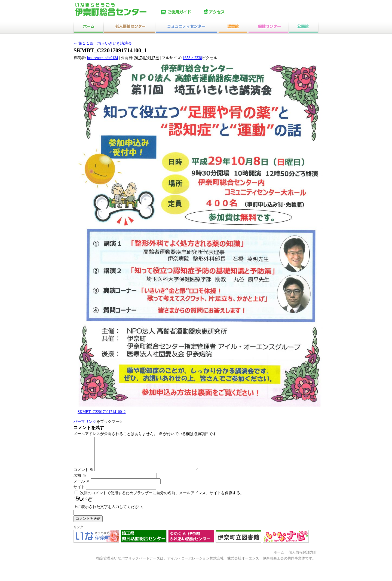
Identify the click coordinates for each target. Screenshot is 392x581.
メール (82, 488)
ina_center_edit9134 (102, 58)
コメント (84, 476)
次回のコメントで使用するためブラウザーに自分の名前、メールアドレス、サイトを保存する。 (162, 499)
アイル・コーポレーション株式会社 (195, 565)
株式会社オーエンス (243, 565)
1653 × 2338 (192, 58)
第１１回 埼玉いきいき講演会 (103, 43)
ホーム (279, 559)
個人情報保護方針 (303, 559)
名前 (80, 482)
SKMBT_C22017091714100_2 (102, 412)
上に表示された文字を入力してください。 (110, 513)
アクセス (225, 12)
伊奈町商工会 (273, 565)
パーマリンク (85, 422)
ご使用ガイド (181, 12)
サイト (79, 493)
